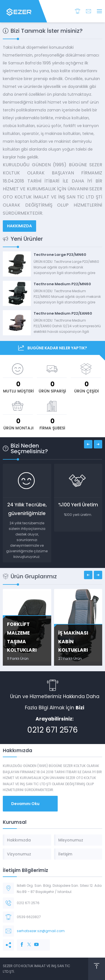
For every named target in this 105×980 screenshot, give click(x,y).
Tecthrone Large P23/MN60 (60, 255)
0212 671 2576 (53, 730)
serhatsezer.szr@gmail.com (41, 931)
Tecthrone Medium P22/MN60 (62, 284)
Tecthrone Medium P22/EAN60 (63, 313)
